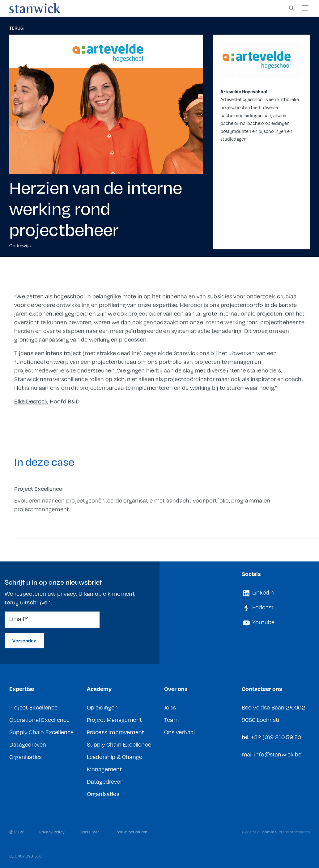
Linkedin (258, 592)
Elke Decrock (31, 411)
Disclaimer (89, 832)
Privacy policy (52, 832)
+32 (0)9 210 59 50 (276, 737)
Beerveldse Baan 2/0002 (273, 707)
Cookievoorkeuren (130, 832)
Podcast (258, 607)
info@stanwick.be (278, 754)
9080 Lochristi (261, 720)
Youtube (258, 622)
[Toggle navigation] (305, 8)
